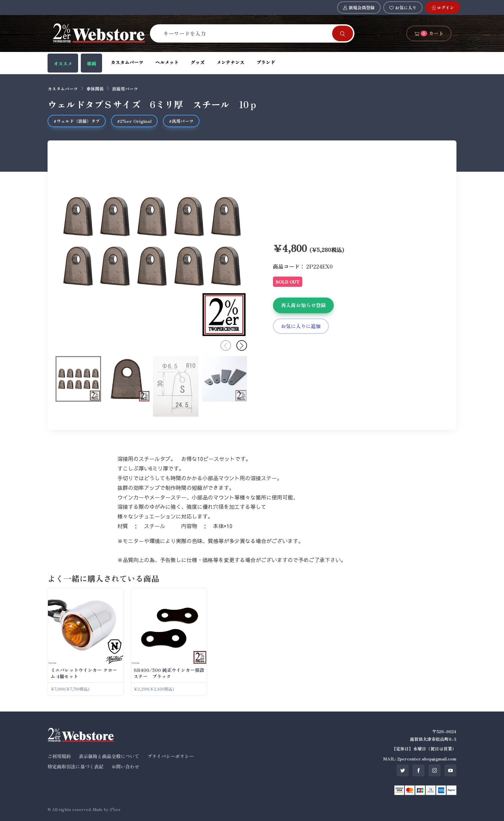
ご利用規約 (59, 756)
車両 (91, 64)
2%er (115, 809)
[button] (242, 345)
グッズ (197, 62)
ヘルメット (167, 62)
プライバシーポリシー (171, 756)
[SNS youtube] (450, 770)
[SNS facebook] (419, 770)
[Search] (245, 33)
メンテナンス (230, 62)
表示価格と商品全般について (109, 756)
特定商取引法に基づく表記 (75, 766)
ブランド (266, 62)
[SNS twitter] (403, 770)
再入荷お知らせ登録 (303, 305)
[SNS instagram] (435, 770)
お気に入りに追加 (301, 326)
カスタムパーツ (127, 62)
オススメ (63, 64)
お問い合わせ (125, 766)
